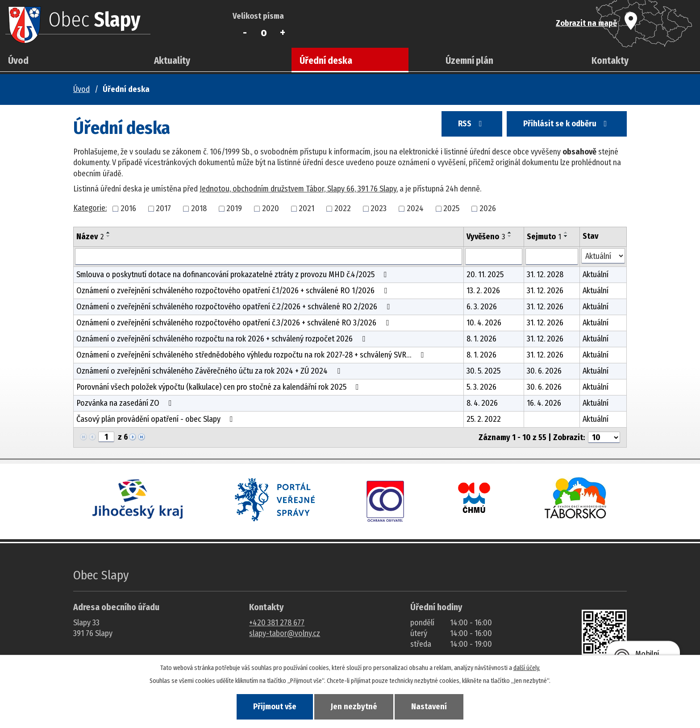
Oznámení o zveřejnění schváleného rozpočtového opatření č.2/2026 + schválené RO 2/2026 (235, 307)
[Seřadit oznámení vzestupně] (108, 233)
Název (90, 237)
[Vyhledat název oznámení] (269, 257)
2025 (451, 208)
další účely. (527, 667)
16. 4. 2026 (544, 403)
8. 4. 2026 (482, 403)
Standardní (264, 33)
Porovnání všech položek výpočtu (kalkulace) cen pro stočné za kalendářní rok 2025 (219, 387)
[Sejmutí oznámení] (552, 257)
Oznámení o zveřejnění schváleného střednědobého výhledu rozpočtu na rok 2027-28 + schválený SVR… (252, 355)
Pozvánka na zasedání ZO (126, 403)
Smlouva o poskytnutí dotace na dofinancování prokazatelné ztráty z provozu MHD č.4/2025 (233, 275)
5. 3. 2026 (481, 387)
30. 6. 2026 (544, 371)
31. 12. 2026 (545, 291)
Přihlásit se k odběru (564, 126)
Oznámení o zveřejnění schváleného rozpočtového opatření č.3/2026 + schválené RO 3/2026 (234, 323)
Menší (245, 33)
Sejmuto (544, 237)
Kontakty (610, 61)
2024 (415, 208)
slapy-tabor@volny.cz (285, 633)
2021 (306, 208)
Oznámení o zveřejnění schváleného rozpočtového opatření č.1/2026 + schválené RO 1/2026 (233, 291)
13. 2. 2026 (483, 291)
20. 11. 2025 (485, 275)
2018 (199, 208)
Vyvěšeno (486, 237)
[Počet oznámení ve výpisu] (604, 437)
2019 (234, 208)
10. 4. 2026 (484, 323)
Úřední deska (326, 61)
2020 (271, 208)
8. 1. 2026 (481, 339)
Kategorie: (90, 208)
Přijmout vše (269, 706)
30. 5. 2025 (483, 371)
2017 (163, 208)
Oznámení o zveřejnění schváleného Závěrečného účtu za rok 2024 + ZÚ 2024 (210, 371)
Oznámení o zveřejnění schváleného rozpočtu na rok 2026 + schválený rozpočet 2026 (223, 339)
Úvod (18, 61)
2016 (128, 208)
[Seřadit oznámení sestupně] (108, 236)
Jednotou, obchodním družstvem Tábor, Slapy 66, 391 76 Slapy (298, 189)
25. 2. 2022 (484, 419)
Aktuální (596, 275)
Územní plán (469, 61)
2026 (488, 208)
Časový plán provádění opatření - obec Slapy (156, 419)
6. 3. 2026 (482, 307)
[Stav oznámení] (603, 256)
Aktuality (172, 61)
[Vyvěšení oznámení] (494, 257)
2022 (343, 208)
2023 (379, 208)
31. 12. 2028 (545, 275)
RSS (464, 126)
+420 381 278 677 (277, 623)
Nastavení (435, 706)
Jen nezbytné (354, 706)
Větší (283, 33)
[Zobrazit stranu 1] (106, 437)
